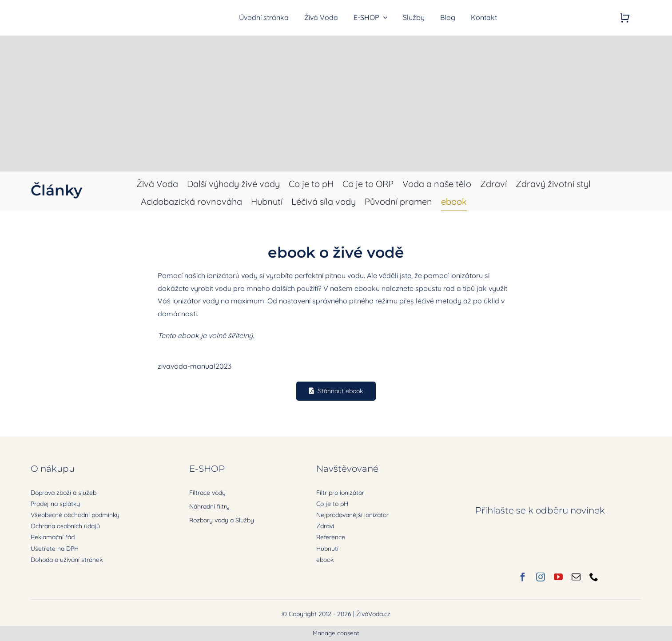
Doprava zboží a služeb (64, 493)
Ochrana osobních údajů (65, 526)
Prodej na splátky (55, 504)
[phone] (594, 577)
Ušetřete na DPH (55, 549)
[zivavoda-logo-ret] (78, 11)
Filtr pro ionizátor (340, 493)
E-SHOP (207, 469)
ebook (325, 560)
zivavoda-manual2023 (195, 366)
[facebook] (523, 577)
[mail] (576, 577)
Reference (331, 537)
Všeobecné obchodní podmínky (75, 515)
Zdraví (325, 526)
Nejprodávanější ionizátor (352, 515)
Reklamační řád (53, 537)
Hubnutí (327, 549)
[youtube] (558, 577)
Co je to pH (332, 504)
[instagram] (541, 577)
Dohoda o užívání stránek (67, 560)
